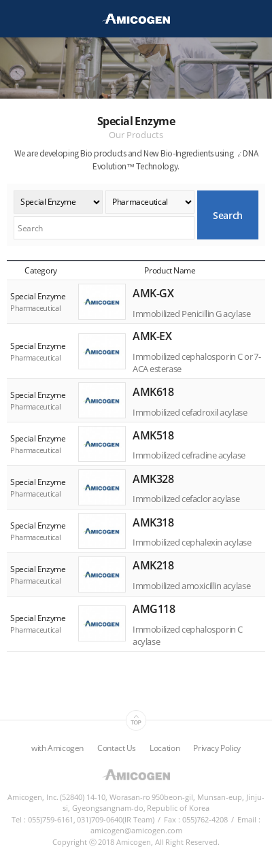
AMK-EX (152, 336)
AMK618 (153, 392)
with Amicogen (57, 748)
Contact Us (117, 748)
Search (227, 215)
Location (165, 748)
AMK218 (153, 565)
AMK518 (153, 435)
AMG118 (154, 609)
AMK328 (153, 478)
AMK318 (153, 522)
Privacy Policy (217, 748)
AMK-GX (153, 293)
